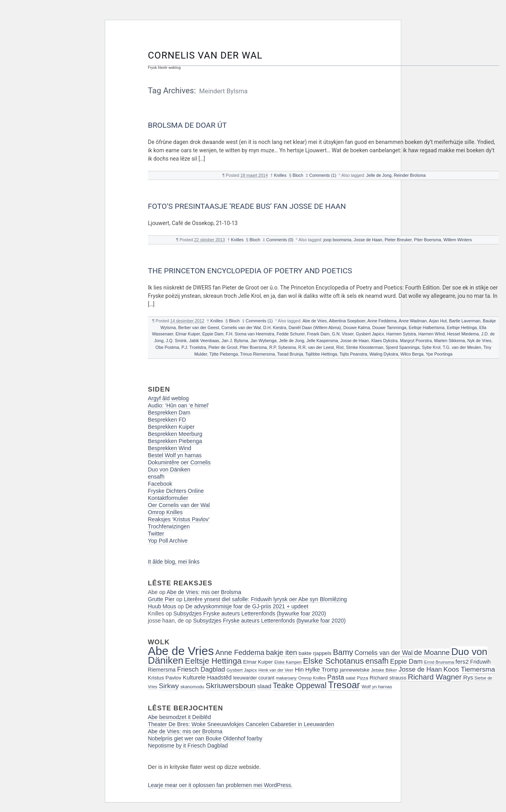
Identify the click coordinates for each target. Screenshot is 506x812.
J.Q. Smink (176, 341)
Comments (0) (280, 240)
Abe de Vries (314, 321)
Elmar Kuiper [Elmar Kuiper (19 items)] (258, 662)
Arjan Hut (438, 321)
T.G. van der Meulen (462, 347)
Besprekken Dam (169, 413)
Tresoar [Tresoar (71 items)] (344, 685)
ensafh (156, 477)
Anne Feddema (382, 321)
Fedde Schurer (291, 334)
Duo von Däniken (169, 469)
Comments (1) (323, 175)
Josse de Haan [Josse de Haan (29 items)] (420, 669)
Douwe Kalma (357, 327)
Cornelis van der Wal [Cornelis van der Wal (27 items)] (384, 653)
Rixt (340, 347)
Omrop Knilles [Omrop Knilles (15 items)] (312, 678)
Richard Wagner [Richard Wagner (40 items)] (435, 677)
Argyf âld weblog (168, 398)
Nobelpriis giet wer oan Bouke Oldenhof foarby (205, 738)
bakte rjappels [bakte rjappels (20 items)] (315, 653)
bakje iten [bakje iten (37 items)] (282, 652)
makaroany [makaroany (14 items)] (286, 678)
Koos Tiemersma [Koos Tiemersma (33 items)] (469, 669)
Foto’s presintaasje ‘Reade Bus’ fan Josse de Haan (247, 206)
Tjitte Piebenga (224, 354)
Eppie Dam (213, 334)
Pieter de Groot (223, 347)
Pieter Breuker (398, 240)
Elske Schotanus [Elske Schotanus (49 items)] (334, 661)
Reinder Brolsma (410, 175)
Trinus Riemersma (257, 354)
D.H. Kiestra (275, 327)
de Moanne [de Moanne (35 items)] (432, 653)
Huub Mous (162, 606)
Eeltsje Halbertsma (427, 327)
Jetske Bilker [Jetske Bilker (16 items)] (384, 670)
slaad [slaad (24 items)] (264, 686)
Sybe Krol (431, 347)
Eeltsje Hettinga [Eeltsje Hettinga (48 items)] (213, 661)
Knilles (280, 175)
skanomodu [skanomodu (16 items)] (192, 686)
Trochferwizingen (169, 526)
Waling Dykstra (384, 354)
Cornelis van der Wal (205, 55)
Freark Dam (318, 334)
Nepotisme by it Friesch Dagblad (188, 746)
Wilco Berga (412, 354)
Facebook (160, 484)
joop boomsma (337, 240)
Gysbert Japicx (370, 334)
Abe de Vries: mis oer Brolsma (204, 592)
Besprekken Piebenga (175, 441)
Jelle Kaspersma (322, 341)
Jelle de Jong (379, 175)
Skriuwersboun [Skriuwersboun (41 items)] (231, 686)
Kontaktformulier (168, 498)
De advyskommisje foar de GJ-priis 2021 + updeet (247, 606)
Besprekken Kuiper (171, 427)
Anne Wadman (413, 321)
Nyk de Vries (479, 341)
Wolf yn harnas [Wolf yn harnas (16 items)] (377, 686)
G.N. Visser (343, 334)
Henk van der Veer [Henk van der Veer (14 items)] (276, 670)
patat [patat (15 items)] (350, 678)
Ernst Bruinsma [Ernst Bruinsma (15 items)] (439, 662)
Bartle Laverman (465, 321)
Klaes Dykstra (384, 341)
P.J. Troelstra (194, 347)
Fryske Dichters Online (176, 491)
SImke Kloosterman (364, 347)
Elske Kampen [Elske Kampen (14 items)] (288, 662)
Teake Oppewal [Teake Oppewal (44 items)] (300, 685)
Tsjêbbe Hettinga (321, 354)
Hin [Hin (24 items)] (299, 670)
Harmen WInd (431, 334)
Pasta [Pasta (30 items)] (336, 677)
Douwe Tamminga (389, 327)
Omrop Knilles (165, 512)
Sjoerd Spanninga (402, 347)
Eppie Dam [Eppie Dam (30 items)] (406, 662)
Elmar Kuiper (188, 334)
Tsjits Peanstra (353, 354)
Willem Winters (458, 240)
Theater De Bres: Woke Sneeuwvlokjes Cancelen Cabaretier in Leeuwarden (241, 724)
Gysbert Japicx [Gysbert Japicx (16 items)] (242, 670)
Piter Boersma (427, 240)
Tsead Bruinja (290, 354)
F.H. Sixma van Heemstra (250, 334)
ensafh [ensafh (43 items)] (377, 661)
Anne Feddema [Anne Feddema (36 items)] (240, 653)
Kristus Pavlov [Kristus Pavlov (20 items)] (165, 678)
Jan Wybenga (264, 341)
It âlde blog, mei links (174, 562)
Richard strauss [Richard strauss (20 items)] (388, 678)
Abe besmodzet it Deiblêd (179, 717)
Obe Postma (167, 347)
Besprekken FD (167, 420)
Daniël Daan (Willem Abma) (315, 327)
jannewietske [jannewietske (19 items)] (355, 670)
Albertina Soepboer (347, 321)
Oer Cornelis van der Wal (179, 505)
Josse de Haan (368, 240)
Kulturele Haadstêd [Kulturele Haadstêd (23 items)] (207, 678)
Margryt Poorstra (416, 341)
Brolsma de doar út (187, 125)
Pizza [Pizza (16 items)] (363, 678)
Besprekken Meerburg (175, 434)
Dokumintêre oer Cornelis (179, 462)
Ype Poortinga (439, 354)
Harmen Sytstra (401, 334)
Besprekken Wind (170, 448)
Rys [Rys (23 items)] (468, 678)
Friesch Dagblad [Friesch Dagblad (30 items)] (201, 669)
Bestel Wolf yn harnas (175, 455)
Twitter (156, 534)
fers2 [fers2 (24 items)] (462, 662)
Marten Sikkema (449, 341)
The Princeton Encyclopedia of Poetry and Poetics (250, 271)
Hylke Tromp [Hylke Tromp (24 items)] (322, 670)
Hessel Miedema (463, 334)
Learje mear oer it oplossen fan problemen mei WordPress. (220, 785)
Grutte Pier (161, 599)
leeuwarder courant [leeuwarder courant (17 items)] (254, 678)
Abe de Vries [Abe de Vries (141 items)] (181, 651)
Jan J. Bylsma (235, 341)
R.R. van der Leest (316, 347)
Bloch (298, 175)
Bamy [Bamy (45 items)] (343, 652)
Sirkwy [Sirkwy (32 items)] (169, 686)
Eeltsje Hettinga (462, 327)
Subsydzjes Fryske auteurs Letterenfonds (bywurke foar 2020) (250, 613)
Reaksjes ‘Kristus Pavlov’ (179, 519)
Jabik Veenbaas (204, 341)
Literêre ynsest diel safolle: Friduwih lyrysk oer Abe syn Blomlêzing (265, 599)
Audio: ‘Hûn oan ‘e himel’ (178, 405)
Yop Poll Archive (168, 541)
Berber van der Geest (199, 327)
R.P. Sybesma (283, 347)
